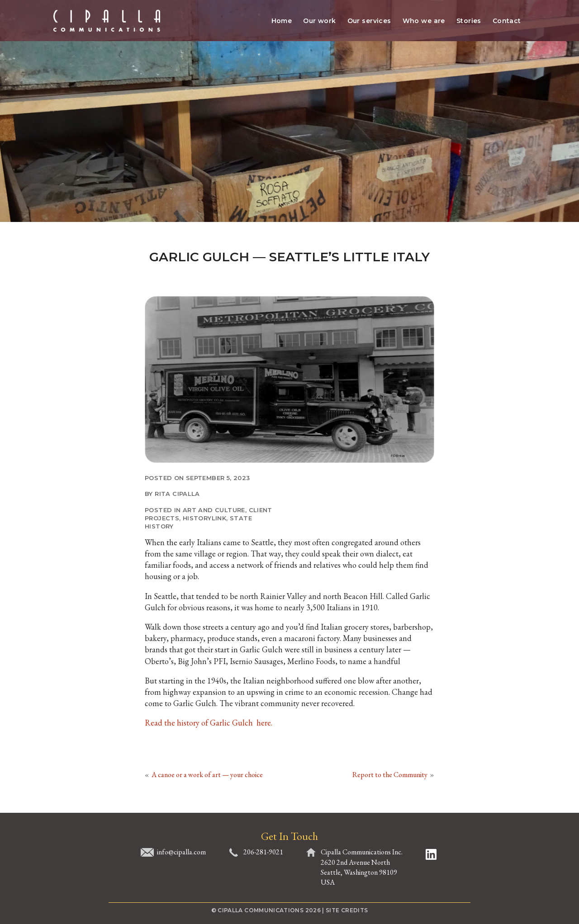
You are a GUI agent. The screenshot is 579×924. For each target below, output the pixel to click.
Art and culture (214, 510)
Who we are (424, 21)
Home (282, 21)
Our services (369, 21)
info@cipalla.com (181, 852)
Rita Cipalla (177, 494)
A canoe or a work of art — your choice (207, 775)
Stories (469, 21)
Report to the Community (390, 775)
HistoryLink (204, 518)
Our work (319, 21)
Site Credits (347, 910)
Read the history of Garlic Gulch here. (209, 723)
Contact (507, 21)
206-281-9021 (263, 852)
